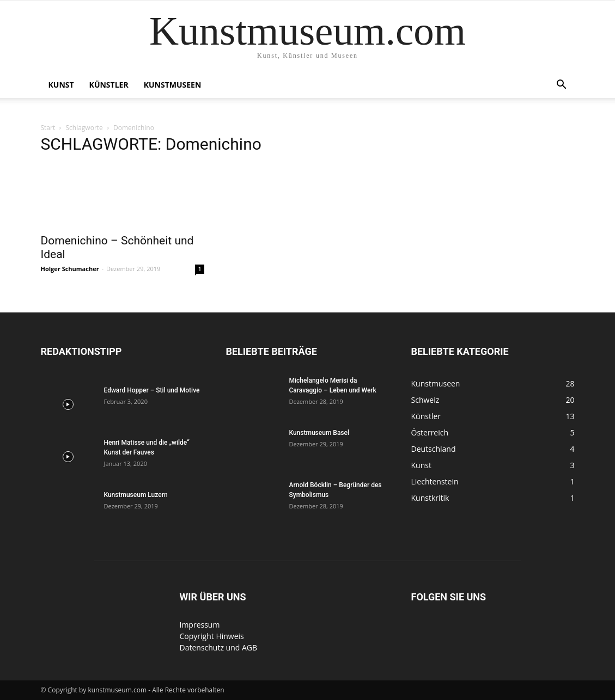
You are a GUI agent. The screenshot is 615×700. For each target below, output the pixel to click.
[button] (562, 86)
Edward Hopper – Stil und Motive (152, 390)
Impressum (200, 625)
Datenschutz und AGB (219, 647)
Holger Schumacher (70, 269)
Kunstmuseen (173, 85)
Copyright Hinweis (212, 636)
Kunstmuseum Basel (319, 433)
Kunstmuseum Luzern (136, 495)
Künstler (109, 85)
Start (48, 128)
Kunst (61, 85)
